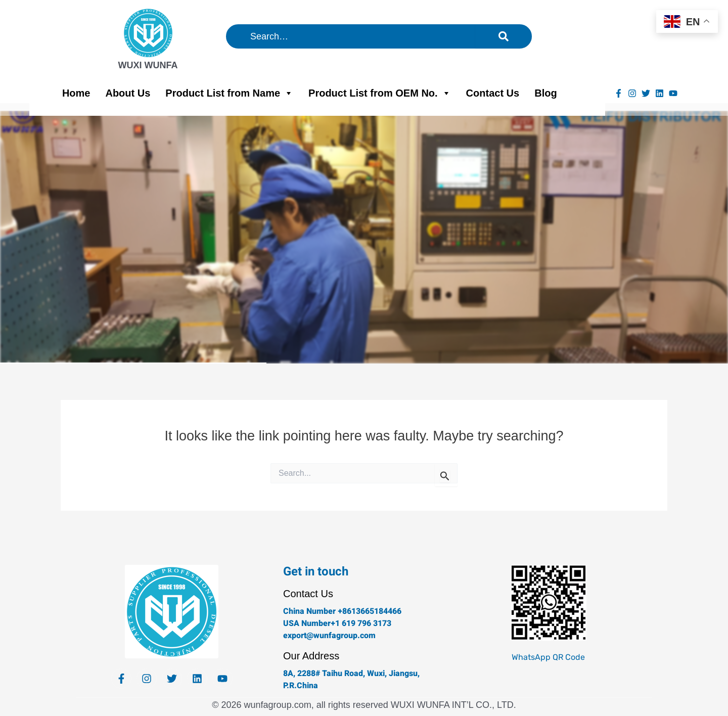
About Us (128, 93)
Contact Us (493, 93)
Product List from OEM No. (380, 93)
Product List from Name (229, 93)
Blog (545, 93)
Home (76, 93)
